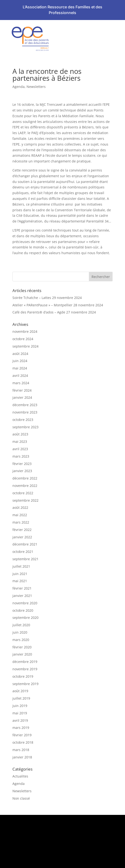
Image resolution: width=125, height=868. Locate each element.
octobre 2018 (23, 742)
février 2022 (22, 530)
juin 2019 (20, 706)
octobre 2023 (23, 420)
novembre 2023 (25, 412)
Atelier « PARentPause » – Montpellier (42, 305)
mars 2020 (21, 640)
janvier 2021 (22, 596)
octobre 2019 (23, 676)
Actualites (20, 776)
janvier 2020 (22, 654)
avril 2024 (20, 376)
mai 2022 (20, 515)
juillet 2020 (21, 625)
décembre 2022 (25, 478)
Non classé (21, 798)
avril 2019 (20, 720)
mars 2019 (21, 728)
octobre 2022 (23, 493)
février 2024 (22, 390)
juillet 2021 (21, 566)
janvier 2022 (22, 537)
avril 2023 (20, 449)
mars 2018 (21, 750)
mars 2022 (21, 522)
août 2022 (20, 507)
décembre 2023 (25, 405)
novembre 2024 (25, 331)
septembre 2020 (25, 618)
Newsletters (36, 87)
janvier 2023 (22, 471)
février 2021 (22, 588)
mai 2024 (20, 368)
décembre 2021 (25, 544)
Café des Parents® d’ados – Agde (39, 312)
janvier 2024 (22, 397)
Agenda (19, 87)
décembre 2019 (25, 662)
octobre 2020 (23, 610)
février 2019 (22, 735)
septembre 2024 (25, 346)
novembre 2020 (25, 603)
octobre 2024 (23, 339)
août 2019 (20, 691)
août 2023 (20, 434)
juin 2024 (20, 361)
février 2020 (22, 647)
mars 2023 (21, 456)
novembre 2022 (25, 486)
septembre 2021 (25, 559)
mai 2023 (20, 442)
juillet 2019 (21, 698)
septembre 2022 (25, 500)
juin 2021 (20, 574)
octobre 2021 (23, 552)
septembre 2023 (25, 427)
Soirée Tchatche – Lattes (32, 298)
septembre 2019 (25, 684)
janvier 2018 (22, 757)
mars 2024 (21, 383)
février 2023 (22, 464)
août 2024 (20, 354)
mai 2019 (20, 713)
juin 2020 (20, 632)
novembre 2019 (25, 669)
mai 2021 (20, 581)
